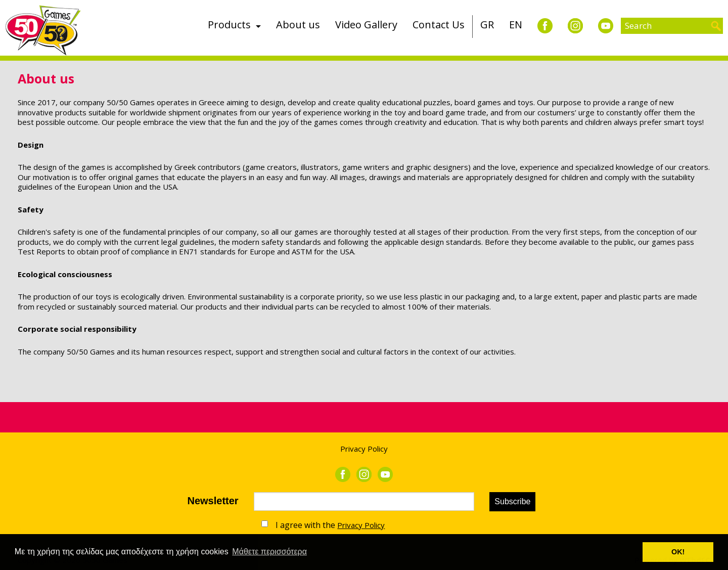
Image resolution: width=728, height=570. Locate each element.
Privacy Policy (364, 449)
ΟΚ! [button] (678, 552)
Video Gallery (366, 25)
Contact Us (439, 25)
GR (487, 25)
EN (516, 25)
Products (229, 25)
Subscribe (512, 501)
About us (298, 25)
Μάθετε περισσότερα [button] (269, 552)
